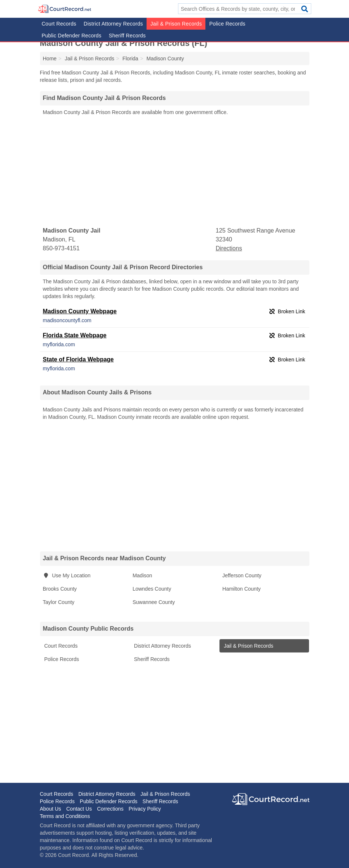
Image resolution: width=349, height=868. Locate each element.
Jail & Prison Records (176, 24)
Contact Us (79, 809)
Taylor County (59, 602)
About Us (51, 809)
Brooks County (60, 589)
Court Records (59, 24)
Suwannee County (154, 602)
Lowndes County (152, 589)
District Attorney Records (113, 24)
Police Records (227, 24)
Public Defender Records (72, 36)
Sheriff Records (127, 36)
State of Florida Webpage (78, 359)
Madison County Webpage (80, 311)
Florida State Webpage (75, 335)
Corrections (110, 809)
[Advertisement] (175, 171)
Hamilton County (242, 589)
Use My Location (67, 575)
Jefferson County (242, 575)
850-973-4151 (61, 248)
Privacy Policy (145, 809)
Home (50, 59)
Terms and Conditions (65, 816)
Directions (229, 248)
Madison (142, 575)
